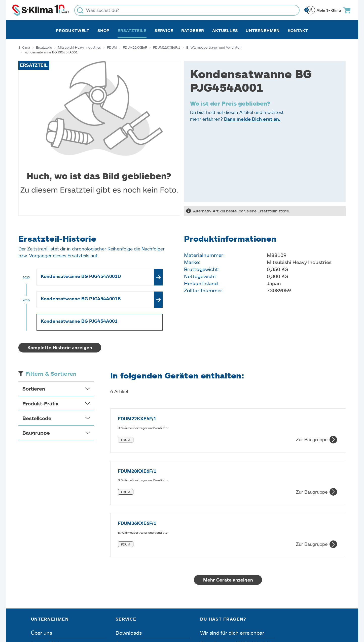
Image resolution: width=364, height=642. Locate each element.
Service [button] (164, 30)
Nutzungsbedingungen (190, 614)
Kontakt (298, 30)
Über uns (42, 547)
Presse (39, 579)
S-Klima (24, 47)
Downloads (129, 547)
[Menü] (330, 566)
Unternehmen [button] (263, 30)
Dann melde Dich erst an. (252, 119)
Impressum (43, 614)
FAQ (121, 589)
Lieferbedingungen (251, 614)
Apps (122, 557)
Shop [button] (103, 30)
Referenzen (44, 589)
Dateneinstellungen (130, 614)
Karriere (40, 568)
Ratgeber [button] (193, 30)
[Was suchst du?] (187, 10)
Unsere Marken (49, 557)
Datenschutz (82, 614)
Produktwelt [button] (73, 30)
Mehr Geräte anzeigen (228, 494)
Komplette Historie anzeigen (60, 347)
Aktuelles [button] (225, 30)
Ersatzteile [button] (132, 30)
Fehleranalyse (132, 568)
